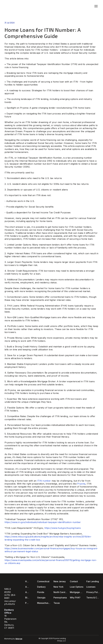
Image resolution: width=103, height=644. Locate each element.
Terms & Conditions (93, 598)
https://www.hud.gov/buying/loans (63, 528)
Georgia (41, 598)
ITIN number (44, 481)
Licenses (91, 587)
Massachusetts (44, 603)
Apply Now (27, 592)
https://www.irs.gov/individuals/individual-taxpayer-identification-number (43, 522)
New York (58, 587)
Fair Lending (93, 581)
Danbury (41, 587)
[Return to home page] (15, 6)
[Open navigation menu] (96, 6)
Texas (57, 603)
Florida (41, 592)
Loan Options (77, 587)
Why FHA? (75, 598)
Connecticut (43, 581)
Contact (74, 581)
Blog (27, 598)
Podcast (27, 603)
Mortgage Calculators (77, 592)
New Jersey (60, 581)
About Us (27, 587)
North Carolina (60, 592)
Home (27, 581)
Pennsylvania (60, 598)
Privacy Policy (93, 592)
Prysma (81, 484)
